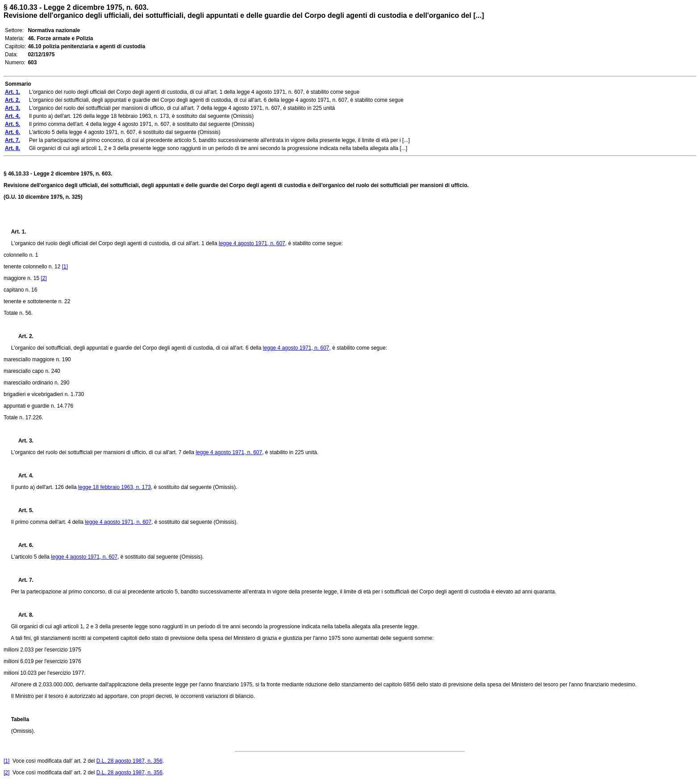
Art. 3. (22, 441)
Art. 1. (19, 232)
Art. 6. (22, 545)
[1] (65, 267)
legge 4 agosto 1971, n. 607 (252, 243)
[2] (44, 278)
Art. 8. (22, 615)
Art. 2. (22, 336)
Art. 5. (22, 510)
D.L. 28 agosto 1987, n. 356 (129, 761)
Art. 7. (22, 580)
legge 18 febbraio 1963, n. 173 (115, 487)
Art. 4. (22, 476)
